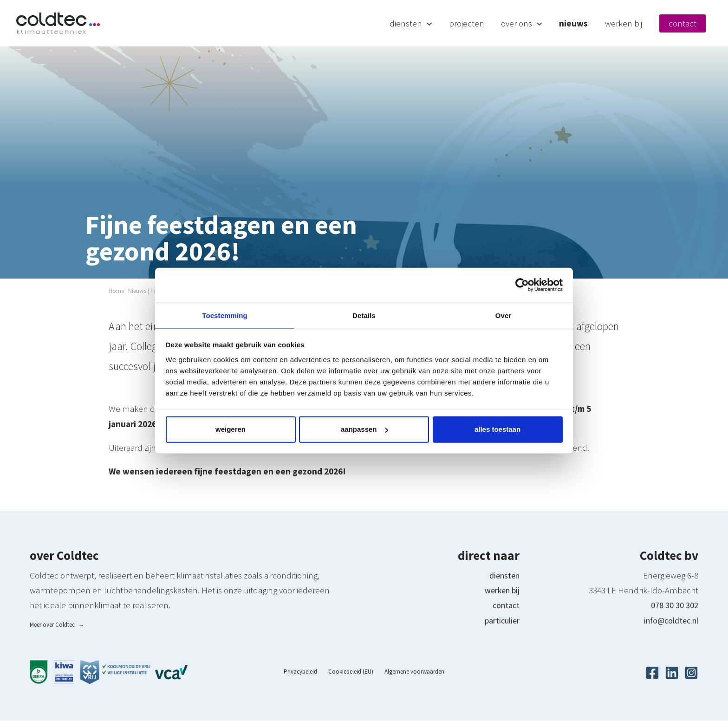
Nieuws (140, 291)
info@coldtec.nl (668, 620)
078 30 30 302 (675, 605)
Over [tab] (504, 315)
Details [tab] (364, 315)
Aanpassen (364, 430)
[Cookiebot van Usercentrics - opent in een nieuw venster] (522, 285)
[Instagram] (691, 673)
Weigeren (231, 430)
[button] (448, 23)
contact (505, 605)
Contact (689, 23)
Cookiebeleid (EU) (351, 672)
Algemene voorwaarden (409, 672)
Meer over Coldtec (57, 625)
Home (117, 291)
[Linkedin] (672, 673)
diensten (503, 575)
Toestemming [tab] (225, 315)
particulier (500, 620)
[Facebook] (652, 673)
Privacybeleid (305, 672)
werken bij (500, 590)
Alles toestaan (497, 430)
